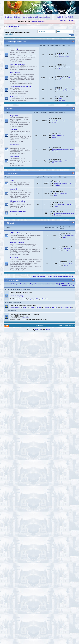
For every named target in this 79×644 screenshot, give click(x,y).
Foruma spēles (12, 173)
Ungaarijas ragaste (23, 70)
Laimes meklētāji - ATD (61, 193)
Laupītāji (20, 126)
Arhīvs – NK (27, 253)
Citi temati (10, 223)
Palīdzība (71, 17)
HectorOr (55, 307)
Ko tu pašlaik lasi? (68, 236)
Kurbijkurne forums (12, 26)
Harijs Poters (14, 116)
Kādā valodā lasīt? (58, 135)
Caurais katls (14, 258)
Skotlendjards (26, 150)
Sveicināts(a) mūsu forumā (16, 42)
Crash (61, 92)
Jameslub (13, 296)
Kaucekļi (63, 21)
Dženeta (24, 93)
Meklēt (64, 17)
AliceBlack (57, 185)
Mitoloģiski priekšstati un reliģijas (19, 251)
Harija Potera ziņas (28, 78)
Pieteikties (34, 22)
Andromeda (21, 154)
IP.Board (38, 330)
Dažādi (20, 78)
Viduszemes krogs (15, 138)
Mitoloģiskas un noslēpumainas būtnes (29, 249)
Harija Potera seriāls (59, 121)
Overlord (32, 70)
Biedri (59, 17)
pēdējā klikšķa (35, 299)
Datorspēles (37, 267)
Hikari (20, 186)
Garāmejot (13, 82)
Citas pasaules (15, 157)
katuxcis (46, 307)
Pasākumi (21, 267)
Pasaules (10, 108)
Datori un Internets (15, 268)
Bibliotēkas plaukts (24, 236)
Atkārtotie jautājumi (27, 59)
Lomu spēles (14, 189)
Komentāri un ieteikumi (17, 64)
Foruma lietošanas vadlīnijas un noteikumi (36, 17)
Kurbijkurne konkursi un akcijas (20, 86)
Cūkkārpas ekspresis (17, 97)
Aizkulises (21, 193)
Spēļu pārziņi (22, 198)
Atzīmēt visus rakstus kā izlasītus (63, 277)
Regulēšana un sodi (15, 59)
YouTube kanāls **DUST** (60, 161)
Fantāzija (21, 162)
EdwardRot (26, 318)
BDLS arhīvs (22, 206)
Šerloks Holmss (15, 145)
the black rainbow (64, 57)
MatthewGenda (66, 307)
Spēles (12, 181)
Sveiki (61, 98)
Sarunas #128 (67, 264)
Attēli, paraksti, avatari (25, 56)
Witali (39, 307)
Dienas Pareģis (15, 73)
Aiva (60, 80)
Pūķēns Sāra (26, 186)
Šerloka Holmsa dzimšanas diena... (63, 149)
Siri (19, 270)
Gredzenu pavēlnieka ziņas (17, 80)
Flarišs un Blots (15, 232)
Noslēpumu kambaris (17, 242)
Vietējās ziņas (30, 80)
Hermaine (62, 100)
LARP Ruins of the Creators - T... (64, 204)
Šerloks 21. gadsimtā (16, 150)
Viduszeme (13, 129)
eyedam (20, 61)
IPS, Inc (49, 330)
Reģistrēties (42, 22)
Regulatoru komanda (38, 284)
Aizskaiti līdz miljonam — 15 (62, 183)
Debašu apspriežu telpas (18, 211)
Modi (19, 93)
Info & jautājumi (15, 49)
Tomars (32, 307)
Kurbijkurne (9, 17)
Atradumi (23, 268)
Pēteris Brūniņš (14, 307)
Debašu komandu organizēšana (64, 213)
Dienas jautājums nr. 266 (66, 90)
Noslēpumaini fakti (34, 251)
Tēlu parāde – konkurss (20, 194)
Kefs (60, 69)
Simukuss (55, 151)
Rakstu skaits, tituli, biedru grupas (25, 58)
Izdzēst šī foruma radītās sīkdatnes (41, 277)
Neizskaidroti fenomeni (16, 253)
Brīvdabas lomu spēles (17, 201)
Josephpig (20, 296)
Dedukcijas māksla (15, 152)
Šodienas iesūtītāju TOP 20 (57, 284)
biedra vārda (44, 299)
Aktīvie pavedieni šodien (20, 284)
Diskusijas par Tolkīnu (24, 136)
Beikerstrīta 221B (23, 148)
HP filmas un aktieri (15, 124)
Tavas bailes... (67, 248)
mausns (55, 123)
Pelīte (24, 307)
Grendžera (57, 215)
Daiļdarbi (17, 17)
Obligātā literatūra (26, 237)
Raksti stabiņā (63, 55)
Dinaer (56, 206)
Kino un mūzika (29, 267)
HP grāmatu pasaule (24, 123)
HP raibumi (24, 124)
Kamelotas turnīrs (23, 92)
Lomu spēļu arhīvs (24, 196)
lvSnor (54, 163)
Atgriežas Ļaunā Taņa (65, 78)
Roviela (20, 239)
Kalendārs (71, 21)
